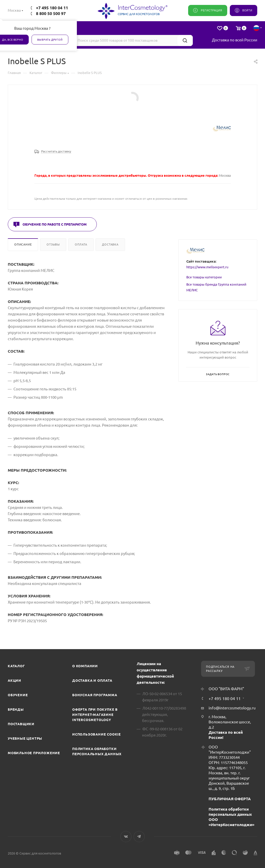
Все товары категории (204, 277)
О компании (85, 666)
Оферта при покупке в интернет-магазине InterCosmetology (95, 715)
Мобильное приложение (34, 753)
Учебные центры (25, 738)
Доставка (110, 244)
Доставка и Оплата (92, 680)
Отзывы (53, 244)
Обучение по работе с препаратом (55, 224)
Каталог (16, 666)
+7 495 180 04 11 (52, 8)
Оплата (81, 244)
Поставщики (21, 724)
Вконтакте (126, 837)
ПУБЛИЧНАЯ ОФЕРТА (230, 799)
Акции (14, 680)
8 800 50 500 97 (51, 13)
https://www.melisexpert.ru (207, 267)
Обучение (18, 695)
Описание (23, 244)
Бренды (16, 709)
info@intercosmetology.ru (232, 708)
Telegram (139, 837)
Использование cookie (97, 734)
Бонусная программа (95, 695)
